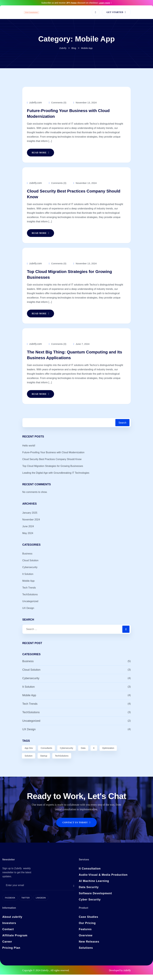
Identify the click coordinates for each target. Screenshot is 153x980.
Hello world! (29, 451)
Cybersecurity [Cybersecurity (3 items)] (67, 753)
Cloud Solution (30, 566)
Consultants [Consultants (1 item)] (46, 753)
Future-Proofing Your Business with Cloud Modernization (74, 114)
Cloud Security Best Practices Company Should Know (71, 196)
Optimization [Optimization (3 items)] (108, 753)
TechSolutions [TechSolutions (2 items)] (62, 761)
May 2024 (28, 539)
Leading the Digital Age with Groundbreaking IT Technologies (56, 478)
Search (122, 428)
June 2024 (28, 532)
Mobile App (28, 586)
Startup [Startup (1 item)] (44, 761)
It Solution (28, 580)
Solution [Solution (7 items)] (29, 761)
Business (27, 559)
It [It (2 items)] (94, 753)
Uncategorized (30, 607)
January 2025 (30, 518)
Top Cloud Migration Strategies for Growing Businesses (75, 278)
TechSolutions (30, 600)
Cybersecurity (30, 573)
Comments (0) (58, 103)
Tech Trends (29, 593)
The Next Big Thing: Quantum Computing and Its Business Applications (73, 360)
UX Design (28, 614)
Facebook (10, 903)
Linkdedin (41, 903)
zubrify (127, 976)
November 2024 (31, 525)
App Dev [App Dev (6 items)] (29, 753)
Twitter (25, 903)
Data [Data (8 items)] (83, 753)
